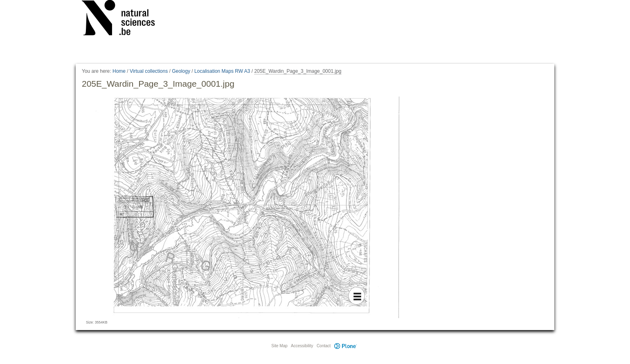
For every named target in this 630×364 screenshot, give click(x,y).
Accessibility (302, 346)
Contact (324, 346)
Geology (181, 71)
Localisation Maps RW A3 (222, 71)
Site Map (279, 346)
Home (119, 71)
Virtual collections (149, 71)
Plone (345, 346)
